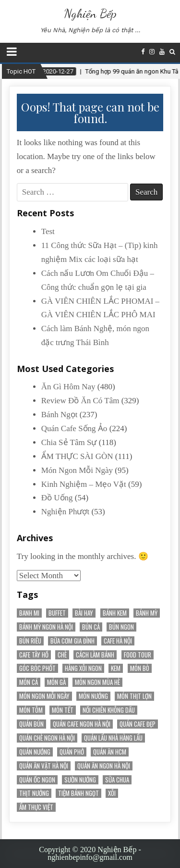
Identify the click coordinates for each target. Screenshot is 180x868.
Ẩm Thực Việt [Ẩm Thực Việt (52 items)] (36, 807)
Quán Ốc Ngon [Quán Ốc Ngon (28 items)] (37, 780)
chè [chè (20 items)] (62, 655)
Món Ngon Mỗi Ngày (77, 470)
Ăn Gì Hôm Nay (68, 387)
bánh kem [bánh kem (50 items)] (115, 613)
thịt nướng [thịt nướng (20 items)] (34, 793)
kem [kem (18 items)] (116, 668)
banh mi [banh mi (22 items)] (29, 613)
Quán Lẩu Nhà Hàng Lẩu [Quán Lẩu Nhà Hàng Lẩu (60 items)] (113, 738)
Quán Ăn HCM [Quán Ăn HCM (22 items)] (110, 752)
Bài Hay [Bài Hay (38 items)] (84, 613)
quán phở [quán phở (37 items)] (72, 752)
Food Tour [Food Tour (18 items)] (138, 655)
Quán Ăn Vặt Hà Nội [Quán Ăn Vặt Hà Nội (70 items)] (44, 766)
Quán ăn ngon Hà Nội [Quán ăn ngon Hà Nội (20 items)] (104, 766)
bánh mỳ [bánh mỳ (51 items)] (147, 613)
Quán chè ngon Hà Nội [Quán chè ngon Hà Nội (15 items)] (47, 738)
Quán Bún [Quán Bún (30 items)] (31, 724)
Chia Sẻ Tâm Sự (69, 442)
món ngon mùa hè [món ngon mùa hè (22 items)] (97, 682)
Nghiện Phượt (65, 512)
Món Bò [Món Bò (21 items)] (140, 668)
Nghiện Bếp (90, 13)
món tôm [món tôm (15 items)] (31, 710)
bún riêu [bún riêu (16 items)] (30, 641)
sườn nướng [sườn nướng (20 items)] (80, 780)
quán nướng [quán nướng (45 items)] (35, 752)
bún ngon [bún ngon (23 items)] (121, 627)
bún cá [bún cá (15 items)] (91, 627)
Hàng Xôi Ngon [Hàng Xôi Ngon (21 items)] (83, 668)
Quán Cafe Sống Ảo (74, 428)
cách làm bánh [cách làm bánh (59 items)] (95, 655)
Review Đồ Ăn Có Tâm (80, 401)
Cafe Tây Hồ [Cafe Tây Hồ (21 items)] (34, 655)
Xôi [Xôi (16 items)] (112, 793)
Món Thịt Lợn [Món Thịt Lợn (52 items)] (134, 696)
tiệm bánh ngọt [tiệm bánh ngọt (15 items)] (78, 793)
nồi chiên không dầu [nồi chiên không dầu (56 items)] (109, 710)
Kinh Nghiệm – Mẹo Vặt (84, 484)
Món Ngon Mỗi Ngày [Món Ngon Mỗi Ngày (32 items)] (44, 696)
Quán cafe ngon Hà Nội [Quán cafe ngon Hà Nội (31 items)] (82, 724)
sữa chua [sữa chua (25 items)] (117, 780)
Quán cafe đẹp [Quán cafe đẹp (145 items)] (138, 724)
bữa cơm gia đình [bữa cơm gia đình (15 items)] (72, 641)
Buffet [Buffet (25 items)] (57, 613)
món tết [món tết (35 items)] (63, 710)
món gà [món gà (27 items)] (56, 682)
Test (48, 231)
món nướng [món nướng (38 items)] (93, 696)
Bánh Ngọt (60, 415)
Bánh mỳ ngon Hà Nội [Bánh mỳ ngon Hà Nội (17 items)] (46, 627)
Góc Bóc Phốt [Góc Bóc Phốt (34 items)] (37, 668)
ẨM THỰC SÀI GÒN (77, 456)
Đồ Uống (57, 498)
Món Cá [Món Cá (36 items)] (29, 682)
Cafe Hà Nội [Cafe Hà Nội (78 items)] (118, 641)
